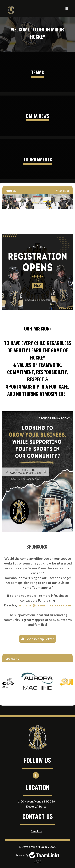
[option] (38, 682)
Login (37, 861)
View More (63, 191)
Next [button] (66, 680)
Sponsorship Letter (40, 639)
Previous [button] (9, 680)
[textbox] (37, 305)
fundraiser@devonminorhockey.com (44, 605)
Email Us (36, 831)
